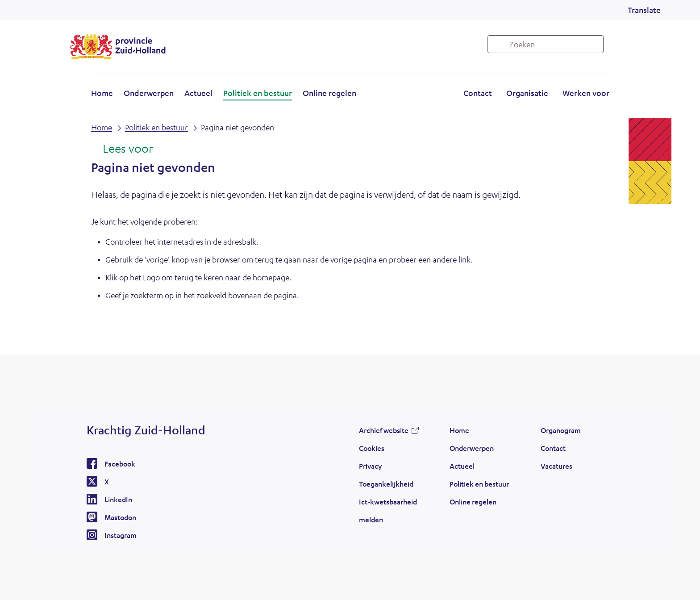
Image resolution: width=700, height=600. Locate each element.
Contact (478, 93)
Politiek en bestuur (258, 93)
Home (102, 93)
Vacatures (556, 466)
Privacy (370, 466)
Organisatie (527, 93)
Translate (644, 10)
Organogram (561, 430)
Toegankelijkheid (386, 484)
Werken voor (586, 93)
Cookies (372, 448)
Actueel (198, 93)
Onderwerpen (149, 93)
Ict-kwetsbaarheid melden (388, 510)
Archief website (384, 430)
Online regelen (329, 93)
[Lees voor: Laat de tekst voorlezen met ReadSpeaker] (122, 149)
